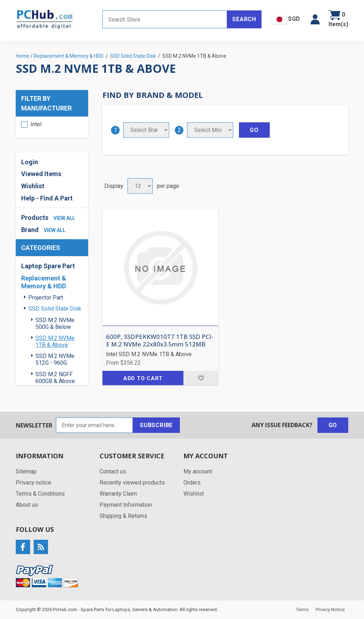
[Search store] (165, 19)
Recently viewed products (132, 483)
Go (333, 425)
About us (27, 505)
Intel (36, 124)
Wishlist (33, 186)
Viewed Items (41, 174)
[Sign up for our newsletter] (94, 425)
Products (35, 218)
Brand (30, 230)
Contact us (113, 471)
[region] (52, 127)
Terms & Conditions (40, 494)
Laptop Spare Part (48, 266)
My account (198, 471)
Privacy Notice (330, 609)
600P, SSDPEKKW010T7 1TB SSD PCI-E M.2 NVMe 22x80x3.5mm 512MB (160, 341)
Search (244, 19)
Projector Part (46, 297)
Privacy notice (33, 483)
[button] (315, 19)
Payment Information (126, 505)
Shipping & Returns (123, 516)
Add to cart (143, 378)
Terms (302, 609)
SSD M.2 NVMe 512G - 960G (55, 359)
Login (30, 162)
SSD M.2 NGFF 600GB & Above (55, 378)
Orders (192, 483)
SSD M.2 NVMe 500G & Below (55, 323)
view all (64, 218)
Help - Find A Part (47, 198)
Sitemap (26, 471)
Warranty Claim (118, 494)
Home (23, 56)
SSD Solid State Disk (55, 309)
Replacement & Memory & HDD (44, 282)
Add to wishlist (201, 378)
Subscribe (156, 425)
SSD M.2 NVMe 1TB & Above (55, 341)
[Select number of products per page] (140, 186)
